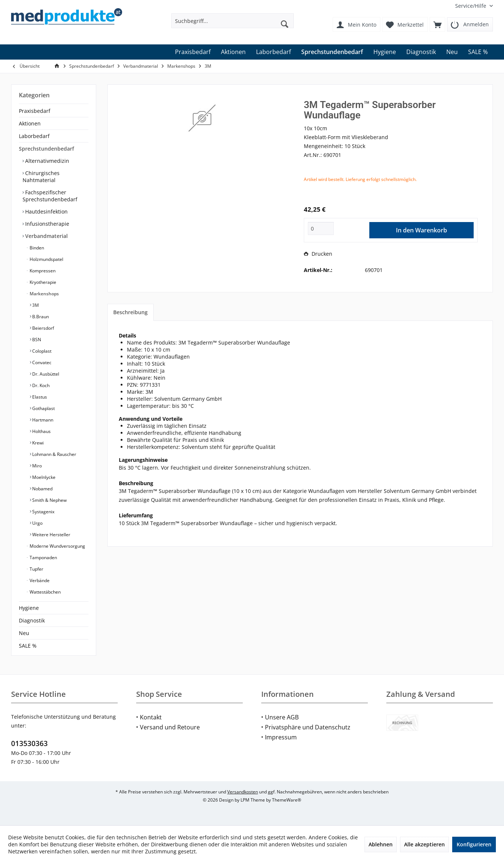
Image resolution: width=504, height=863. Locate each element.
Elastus (39, 397)
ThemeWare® (287, 800)
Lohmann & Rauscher (54, 454)
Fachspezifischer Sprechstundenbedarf (50, 196)
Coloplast (41, 351)
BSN (36, 340)
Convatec (41, 362)
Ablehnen (381, 844)
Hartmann (42, 420)
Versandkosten (243, 792)
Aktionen (30, 123)
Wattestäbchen (45, 592)
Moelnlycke (43, 477)
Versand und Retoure (170, 727)
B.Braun (40, 317)
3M (35, 305)
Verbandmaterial (46, 236)
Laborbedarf (34, 136)
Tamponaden (43, 558)
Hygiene (29, 608)
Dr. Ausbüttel (45, 374)
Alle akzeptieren (424, 844)
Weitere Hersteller (51, 535)
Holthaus (41, 431)
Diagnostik (32, 620)
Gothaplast (43, 408)
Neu (24, 633)
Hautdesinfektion (46, 211)
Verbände (39, 580)
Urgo (37, 523)
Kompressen (42, 271)
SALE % (28, 646)
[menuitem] (471, 6)
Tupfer (36, 569)
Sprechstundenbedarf (46, 149)
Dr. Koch (40, 385)
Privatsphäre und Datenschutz (308, 727)
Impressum (281, 737)
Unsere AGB (282, 717)
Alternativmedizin (46, 161)
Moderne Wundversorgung (57, 546)
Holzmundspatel (46, 259)
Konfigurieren (474, 844)
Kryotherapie (42, 282)
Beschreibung (130, 312)
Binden (36, 248)
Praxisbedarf (35, 111)
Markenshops (44, 294)
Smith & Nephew (49, 500)
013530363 (29, 743)
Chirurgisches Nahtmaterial (41, 177)
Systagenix (43, 512)
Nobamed (42, 489)
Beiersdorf (43, 328)
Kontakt (151, 717)
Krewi (37, 443)
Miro (36, 466)
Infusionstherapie (46, 224)
